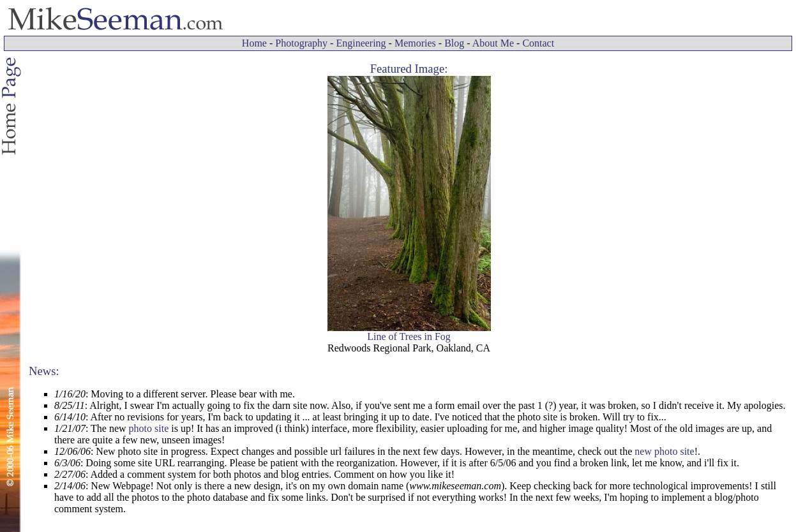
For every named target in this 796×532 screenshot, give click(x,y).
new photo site (664, 451)
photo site (149, 428)
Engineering (361, 43)
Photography (301, 43)
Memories (415, 43)
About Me (493, 43)
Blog (454, 43)
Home (254, 43)
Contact (538, 43)
